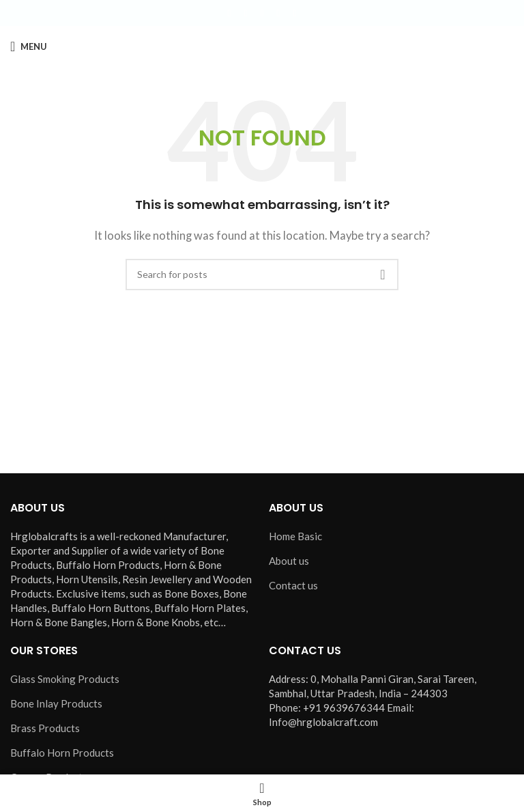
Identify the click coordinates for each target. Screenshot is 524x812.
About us (289, 561)
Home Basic (295, 536)
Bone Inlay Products (56, 703)
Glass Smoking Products (65, 679)
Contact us (293, 585)
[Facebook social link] (229, 13)
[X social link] (246, 13)
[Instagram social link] (262, 13)
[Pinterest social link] (295, 13)
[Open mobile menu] (29, 46)
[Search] (262, 275)
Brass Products (45, 728)
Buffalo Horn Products (62, 753)
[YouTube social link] (278, 13)
